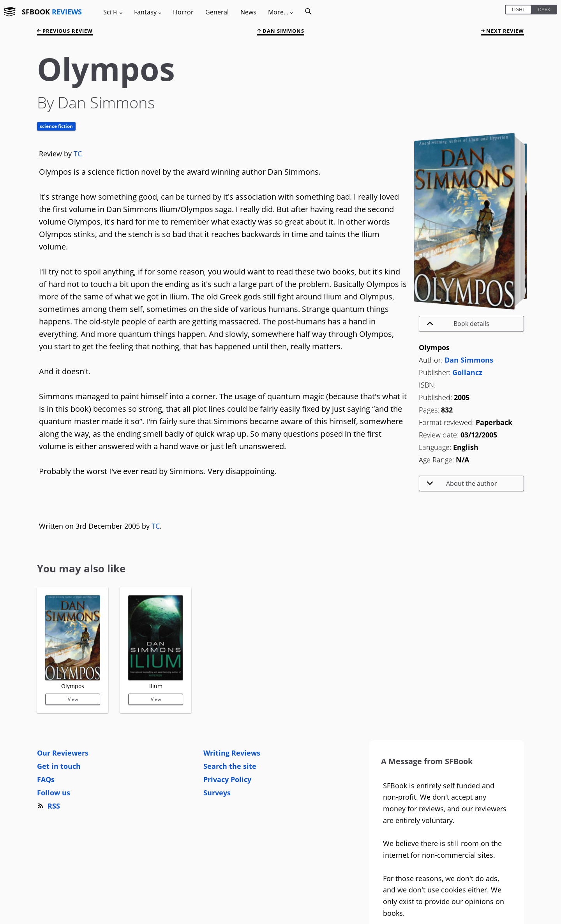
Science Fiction (56, 126)
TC (78, 154)
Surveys (217, 793)
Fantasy (148, 12)
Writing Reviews (232, 753)
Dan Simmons (281, 31)
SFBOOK (52, 12)
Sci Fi (113, 12)
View (73, 699)
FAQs (46, 779)
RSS (49, 806)
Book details (458, 324)
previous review (65, 31)
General (217, 12)
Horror (183, 12)
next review (502, 31)
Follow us (54, 793)
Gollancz (467, 372)
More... (280, 12)
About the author (462, 483)
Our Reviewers (63, 753)
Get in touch (59, 766)
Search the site (230, 766)
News (248, 12)
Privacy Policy (227, 779)
